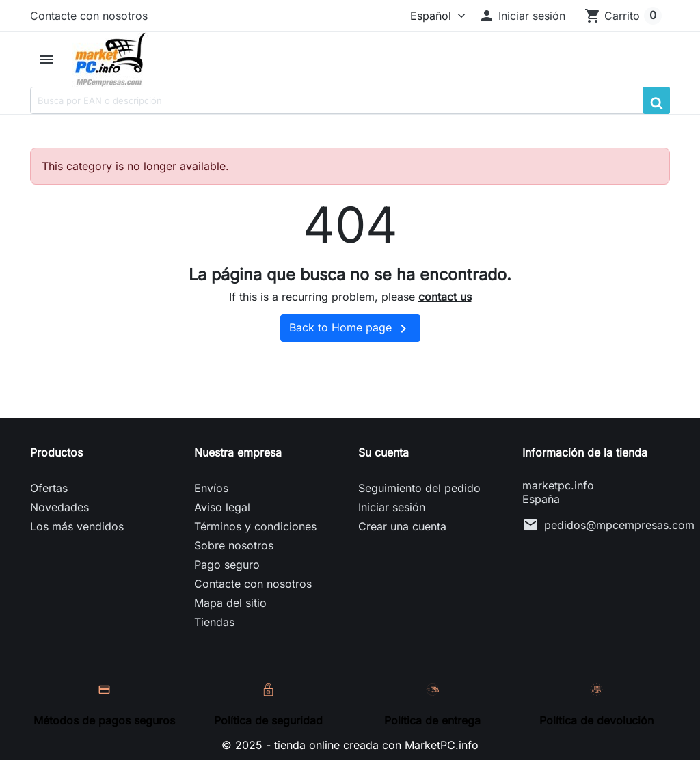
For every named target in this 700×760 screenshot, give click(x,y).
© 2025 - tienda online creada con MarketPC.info (350, 745)
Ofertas (49, 488)
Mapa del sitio (230, 603)
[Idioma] (435, 16)
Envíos (211, 488)
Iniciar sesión (392, 507)
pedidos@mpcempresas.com (619, 525)
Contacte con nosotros (89, 16)
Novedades (59, 507)
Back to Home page (350, 329)
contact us (445, 297)
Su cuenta (383, 452)
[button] (522, 16)
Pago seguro (227, 565)
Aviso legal (222, 507)
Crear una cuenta (402, 526)
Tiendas (214, 622)
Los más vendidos (77, 526)
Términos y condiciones (255, 526)
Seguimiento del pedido (419, 488)
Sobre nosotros (234, 545)
